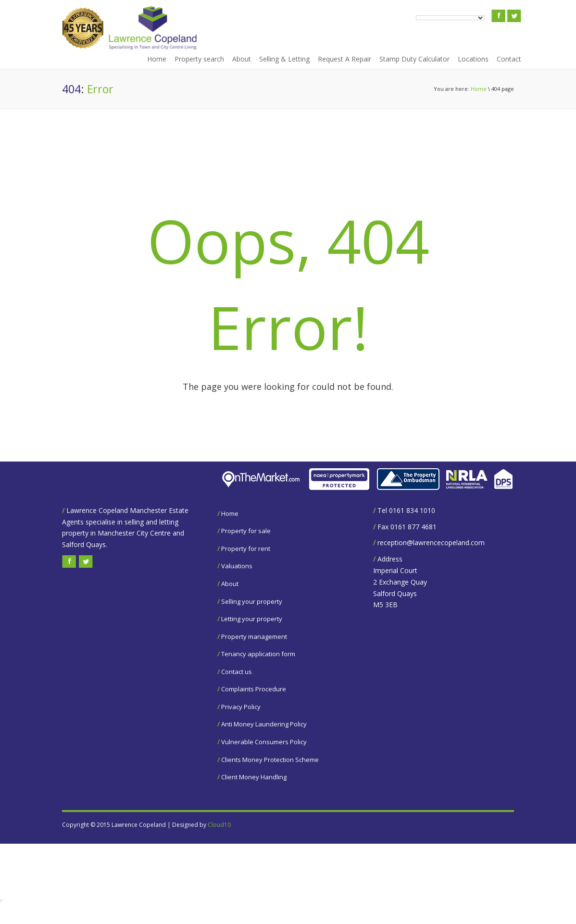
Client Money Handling (254, 777)
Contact (509, 59)
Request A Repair (344, 59)
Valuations (237, 566)
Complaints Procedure (254, 689)
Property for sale (246, 531)
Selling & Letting (284, 59)
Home (157, 59)
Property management (254, 637)
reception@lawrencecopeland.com (431, 543)
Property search (199, 59)
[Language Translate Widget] (450, 18)
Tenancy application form (258, 654)
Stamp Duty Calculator (414, 59)
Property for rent (246, 549)
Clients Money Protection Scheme (270, 760)
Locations (473, 59)
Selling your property (252, 601)
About (242, 59)
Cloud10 (219, 825)
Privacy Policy (241, 707)
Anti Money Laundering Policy (264, 724)
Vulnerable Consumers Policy (264, 742)
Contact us (237, 672)
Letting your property (252, 619)
